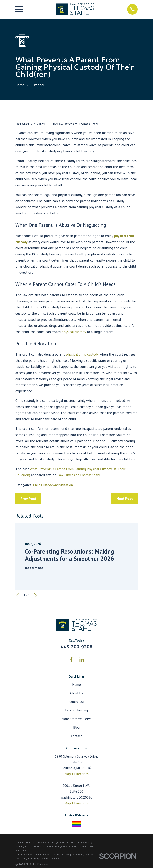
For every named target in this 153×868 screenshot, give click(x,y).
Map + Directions (76, 774)
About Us (76, 693)
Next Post (125, 499)
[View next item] (35, 595)
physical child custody (82, 354)
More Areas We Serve (76, 719)
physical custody (74, 332)
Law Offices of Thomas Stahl (79, 475)
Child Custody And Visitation (53, 485)
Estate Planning (76, 710)
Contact (76, 736)
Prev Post (28, 499)
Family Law (76, 702)
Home (76, 685)
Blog (76, 727)
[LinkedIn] (82, 659)
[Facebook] (71, 659)
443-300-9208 (76, 647)
